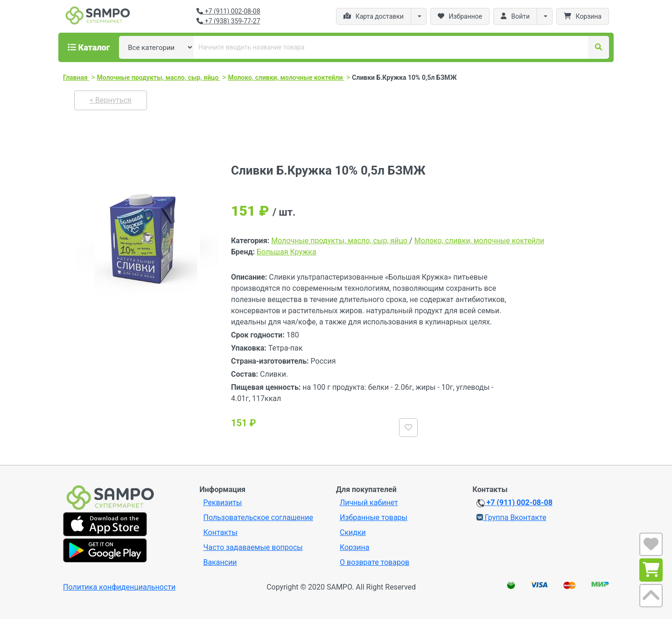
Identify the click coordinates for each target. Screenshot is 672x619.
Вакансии (220, 562)
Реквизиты (223, 503)
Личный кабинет (369, 503)
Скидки (353, 532)
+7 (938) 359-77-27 (228, 21)
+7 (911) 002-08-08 (228, 11)
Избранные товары (374, 517)
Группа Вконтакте (511, 517)
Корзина (354, 547)
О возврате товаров (374, 562)
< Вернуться (111, 100)
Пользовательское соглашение (259, 517)
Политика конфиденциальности (119, 587)
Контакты (220, 532)
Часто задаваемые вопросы (253, 547)
